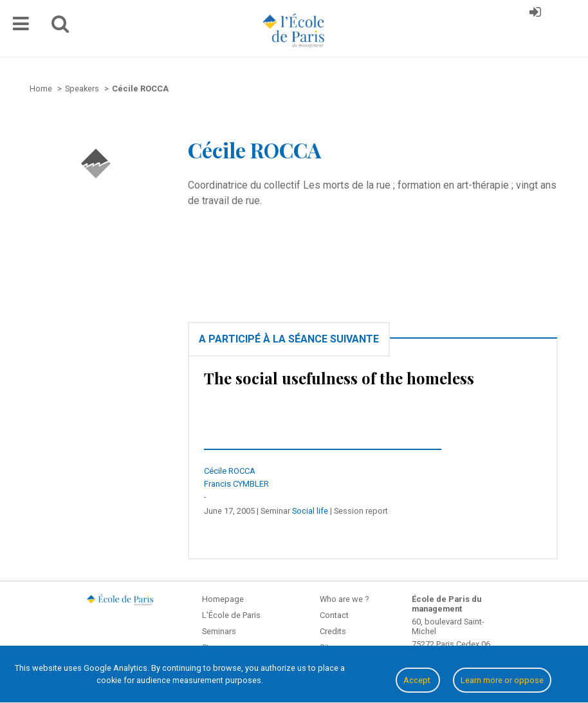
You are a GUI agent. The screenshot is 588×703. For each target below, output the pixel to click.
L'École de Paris (231, 615)
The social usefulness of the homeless (339, 378)
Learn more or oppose (502, 680)
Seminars (219, 631)
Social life (310, 511)
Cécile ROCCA (230, 471)
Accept (418, 680)
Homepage (223, 599)
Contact (334, 615)
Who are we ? (344, 599)
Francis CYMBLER (236, 484)
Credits (333, 631)
